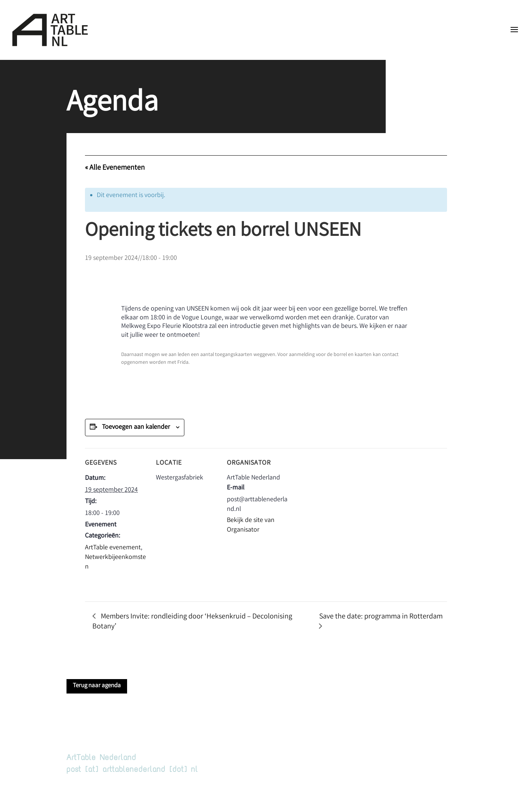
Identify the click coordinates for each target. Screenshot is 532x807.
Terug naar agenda (97, 686)
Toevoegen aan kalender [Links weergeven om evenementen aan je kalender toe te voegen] (136, 427)
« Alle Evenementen (115, 168)
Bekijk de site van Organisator (251, 525)
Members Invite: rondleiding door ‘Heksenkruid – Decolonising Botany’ (192, 622)
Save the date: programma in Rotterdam (381, 617)
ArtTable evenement (113, 548)
